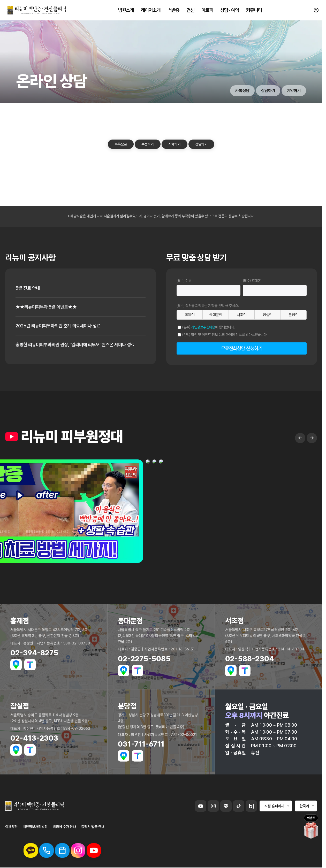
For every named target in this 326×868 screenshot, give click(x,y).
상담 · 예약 (230, 10)
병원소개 (126, 10)
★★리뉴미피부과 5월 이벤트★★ (47, 307)
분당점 (293, 315)
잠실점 (268, 315)
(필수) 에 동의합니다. (209, 327)
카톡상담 (242, 91)
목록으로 (121, 144)
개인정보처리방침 (35, 827)
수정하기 (148, 144)
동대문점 (216, 315)
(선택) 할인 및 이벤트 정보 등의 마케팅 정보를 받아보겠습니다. (225, 335)
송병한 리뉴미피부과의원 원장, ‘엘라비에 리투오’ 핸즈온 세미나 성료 (79, 345)
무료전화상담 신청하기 (242, 348)
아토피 (207, 10)
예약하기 (294, 91)
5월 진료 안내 (28, 288)
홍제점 (190, 315)
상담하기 (268, 91)
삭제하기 (175, 144)
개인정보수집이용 (203, 327)
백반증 (173, 10)
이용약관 (11, 827)
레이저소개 (151, 10)
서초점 (242, 315)
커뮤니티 (254, 10)
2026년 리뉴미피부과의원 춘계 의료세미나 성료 (60, 326)
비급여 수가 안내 (64, 827)
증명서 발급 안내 (93, 827)
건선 (190, 10)
